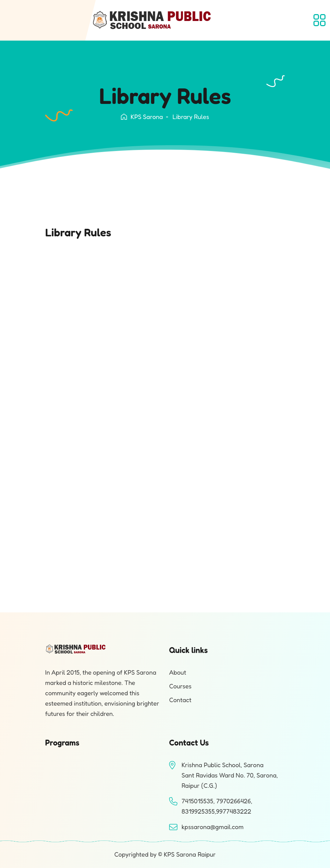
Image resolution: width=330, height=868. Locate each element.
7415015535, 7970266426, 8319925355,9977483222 (217, 806)
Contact (180, 700)
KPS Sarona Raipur (190, 854)
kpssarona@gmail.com (213, 827)
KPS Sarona (142, 117)
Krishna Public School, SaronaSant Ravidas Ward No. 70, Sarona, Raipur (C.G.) (230, 775)
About (178, 672)
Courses (180, 686)
